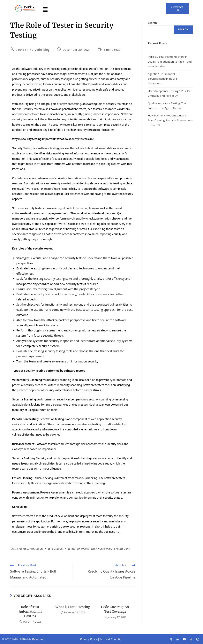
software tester (87, 549)
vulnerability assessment (114, 549)
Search (152, 23)
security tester (45, 549)
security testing (66, 549)
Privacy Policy (89, 639)
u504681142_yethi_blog (33, 50)
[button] (45, 10)
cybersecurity (26, 549)
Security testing (32, 84)
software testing (71, 104)
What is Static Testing (73, 607)
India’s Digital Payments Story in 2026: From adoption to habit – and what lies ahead (170, 62)
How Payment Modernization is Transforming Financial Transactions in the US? (170, 120)
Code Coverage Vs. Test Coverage (115, 609)
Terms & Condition (111, 639)
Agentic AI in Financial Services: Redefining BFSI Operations (163, 79)
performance (20, 79)
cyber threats (118, 380)
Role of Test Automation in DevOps (30, 611)
